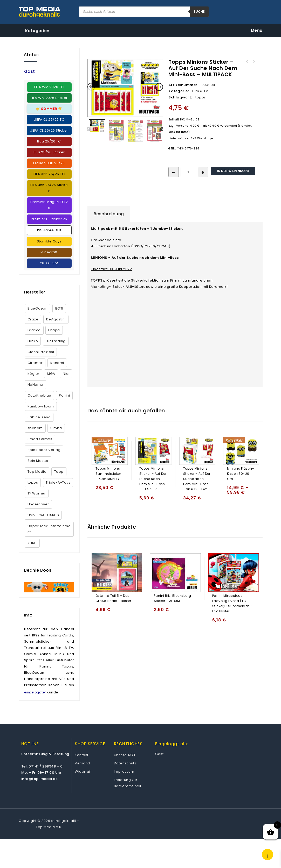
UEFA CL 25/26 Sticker (49, 130)
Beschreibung (109, 214)
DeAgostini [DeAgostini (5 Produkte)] (56, 319)
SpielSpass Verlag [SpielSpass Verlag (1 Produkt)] (44, 450)
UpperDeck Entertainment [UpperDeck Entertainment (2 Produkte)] (49, 529)
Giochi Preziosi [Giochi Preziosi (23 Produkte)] (41, 352)
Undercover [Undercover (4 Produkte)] (38, 504)
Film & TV (200, 91)
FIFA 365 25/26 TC (49, 174)
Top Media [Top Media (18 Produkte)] (37, 472)
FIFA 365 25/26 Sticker (49, 188)
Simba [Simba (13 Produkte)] (56, 428)
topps (201, 97)
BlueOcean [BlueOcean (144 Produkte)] (38, 308)
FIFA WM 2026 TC (49, 87)
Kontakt (82, 755)
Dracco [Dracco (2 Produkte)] (34, 330)
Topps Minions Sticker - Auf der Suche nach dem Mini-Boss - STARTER (254, 62)
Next (162, 130)
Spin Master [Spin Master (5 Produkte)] (38, 461)
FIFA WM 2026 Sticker (49, 98)
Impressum (124, 772)
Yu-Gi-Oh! (49, 263)
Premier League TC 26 (49, 205)
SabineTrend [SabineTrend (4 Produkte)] (39, 417)
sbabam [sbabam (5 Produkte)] (35, 428)
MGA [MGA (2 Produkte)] (51, 374)
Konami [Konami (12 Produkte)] (57, 363)
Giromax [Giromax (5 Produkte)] (35, 363)
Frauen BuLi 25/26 (49, 163)
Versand (83, 763)
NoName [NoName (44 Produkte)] (35, 385)
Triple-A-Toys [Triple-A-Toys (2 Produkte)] (58, 482)
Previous (88, 130)
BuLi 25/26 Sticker (49, 152)
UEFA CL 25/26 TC (49, 120)
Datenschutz (125, 763)
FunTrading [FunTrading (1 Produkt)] (56, 341)
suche (199, 12)
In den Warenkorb (233, 171)
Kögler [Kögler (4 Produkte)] (33, 374)
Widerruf (83, 772)
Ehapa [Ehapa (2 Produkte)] (54, 330)
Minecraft (49, 252)
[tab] (109, 214)
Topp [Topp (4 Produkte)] (59, 472)
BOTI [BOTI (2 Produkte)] (59, 308)
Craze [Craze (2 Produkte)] (33, 319)
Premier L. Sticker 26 (49, 219)
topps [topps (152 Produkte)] (33, 482)
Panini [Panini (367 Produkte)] (64, 395)
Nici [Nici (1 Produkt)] (66, 374)
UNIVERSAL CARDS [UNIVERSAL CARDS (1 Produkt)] (43, 515)
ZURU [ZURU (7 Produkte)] (32, 543)
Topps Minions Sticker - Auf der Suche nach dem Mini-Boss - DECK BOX (247, 62)
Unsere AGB (125, 755)
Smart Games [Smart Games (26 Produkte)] (40, 439)
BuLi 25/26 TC (49, 141)
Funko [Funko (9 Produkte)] (33, 341)
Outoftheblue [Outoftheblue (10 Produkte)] (39, 395)
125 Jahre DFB (49, 230)
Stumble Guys (49, 241)
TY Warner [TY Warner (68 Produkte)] (37, 493)
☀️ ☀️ (49, 109)
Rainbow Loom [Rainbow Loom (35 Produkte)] (41, 406)
